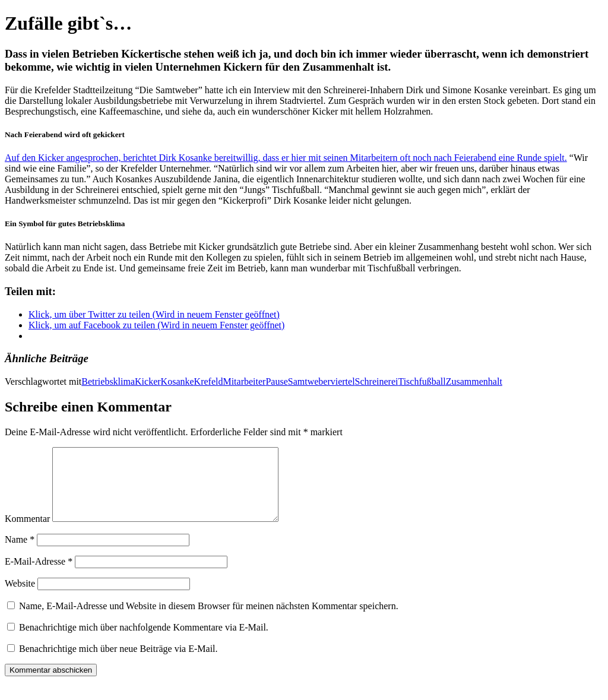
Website (20, 598)
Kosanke (178, 381)
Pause (276, 381)
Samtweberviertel (322, 381)
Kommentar (27, 533)
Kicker (148, 381)
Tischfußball (422, 381)
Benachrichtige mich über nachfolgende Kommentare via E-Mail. (144, 642)
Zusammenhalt (474, 381)
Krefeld (209, 381)
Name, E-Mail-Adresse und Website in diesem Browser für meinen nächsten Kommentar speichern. (209, 620)
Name (20, 554)
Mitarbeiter (244, 381)
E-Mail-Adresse (39, 576)
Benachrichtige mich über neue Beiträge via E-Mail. (118, 663)
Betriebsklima (108, 381)
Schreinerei (377, 381)
